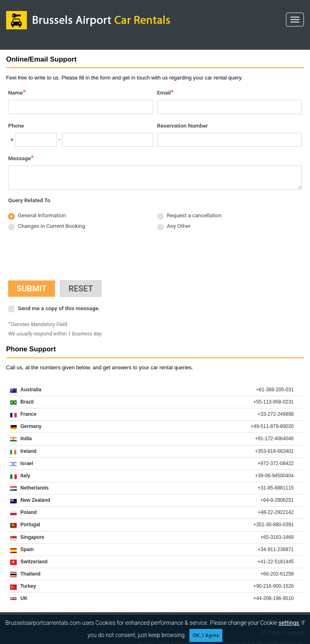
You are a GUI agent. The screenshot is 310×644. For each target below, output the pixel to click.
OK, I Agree (206, 635)
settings (289, 623)
